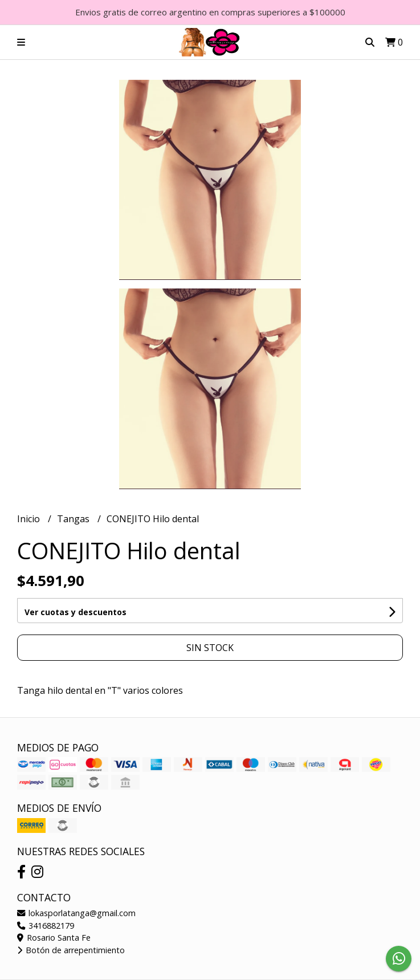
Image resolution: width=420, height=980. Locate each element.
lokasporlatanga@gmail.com (76, 913)
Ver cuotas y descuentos (76, 612)
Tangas (74, 519)
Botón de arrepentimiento (71, 950)
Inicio (30, 519)
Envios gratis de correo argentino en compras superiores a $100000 (210, 12)
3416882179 (46, 926)
